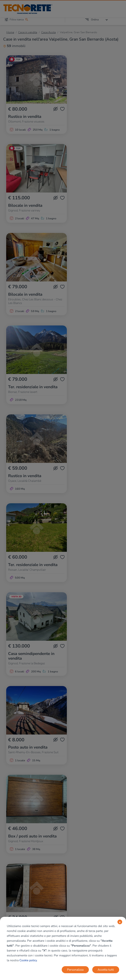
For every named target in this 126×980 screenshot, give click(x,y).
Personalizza (75, 970)
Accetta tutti (106, 970)
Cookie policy (28, 960)
